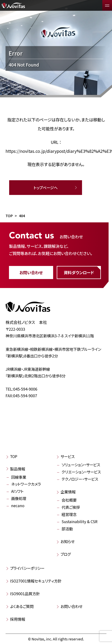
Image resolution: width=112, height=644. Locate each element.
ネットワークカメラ (26, 484)
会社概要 (69, 500)
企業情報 (68, 492)
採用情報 (18, 619)
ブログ (66, 554)
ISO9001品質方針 (25, 594)
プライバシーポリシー (27, 568)
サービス (68, 456)
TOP (14, 456)
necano (18, 505)
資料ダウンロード (79, 272)
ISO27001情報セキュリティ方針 (36, 581)
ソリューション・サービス (81, 465)
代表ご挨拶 (71, 507)
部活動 (67, 529)
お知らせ (68, 541)
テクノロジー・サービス (80, 479)
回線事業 (19, 477)
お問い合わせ (31, 272)
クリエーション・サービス (81, 472)
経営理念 (69, 514)
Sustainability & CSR (80, 521)
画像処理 (19, 498)
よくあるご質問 (22, 606)
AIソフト (17, 491)
